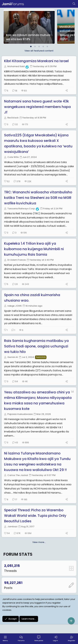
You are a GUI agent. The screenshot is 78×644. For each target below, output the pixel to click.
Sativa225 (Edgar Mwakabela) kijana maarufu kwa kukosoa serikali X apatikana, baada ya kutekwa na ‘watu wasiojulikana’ (38, 143)
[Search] (74, 4)
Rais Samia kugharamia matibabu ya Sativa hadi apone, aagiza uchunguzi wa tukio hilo (36, 346)
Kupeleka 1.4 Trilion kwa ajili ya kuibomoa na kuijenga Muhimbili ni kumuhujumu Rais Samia (34, 249)
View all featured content (39, 51)
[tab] (31, 46)
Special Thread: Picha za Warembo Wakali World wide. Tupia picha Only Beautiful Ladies (35, 516)
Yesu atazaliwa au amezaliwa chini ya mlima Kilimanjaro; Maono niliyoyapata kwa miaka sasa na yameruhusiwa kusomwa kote (38, 400)
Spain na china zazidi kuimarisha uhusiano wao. (32, 298)
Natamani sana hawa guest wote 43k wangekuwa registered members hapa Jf (37, 107)
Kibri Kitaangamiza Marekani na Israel (36, 61)
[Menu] (5, 639)
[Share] (67, 91)
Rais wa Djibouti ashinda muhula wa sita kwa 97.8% (28, 37)
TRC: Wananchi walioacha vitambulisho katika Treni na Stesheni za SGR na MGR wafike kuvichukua (38, 198)
